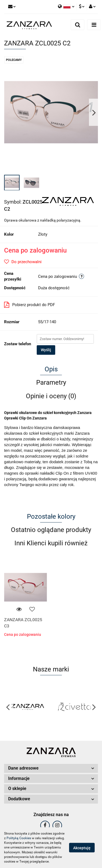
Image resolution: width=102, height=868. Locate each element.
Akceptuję (82, 848)
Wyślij (46, 350)
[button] (51, 768)
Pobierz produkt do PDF (30, 305)
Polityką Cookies (19, 838)
